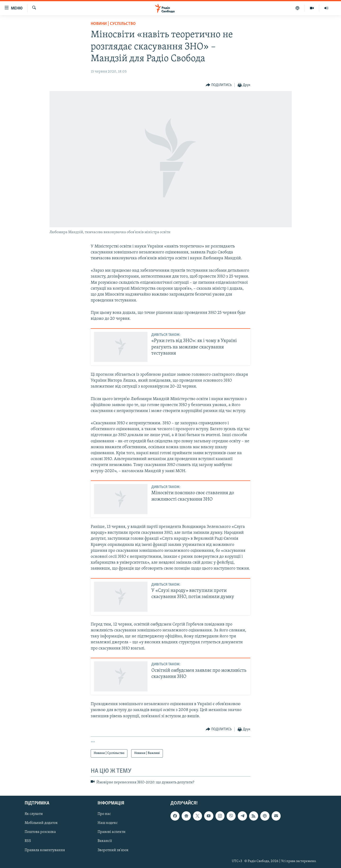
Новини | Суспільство (113, 24)
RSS (28, 841)
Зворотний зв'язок (113, 850)
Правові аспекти (112, 832)
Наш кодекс (108, 823)
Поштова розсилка (40, 832)
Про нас (104, 814)
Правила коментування (45, 850)
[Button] (219, 85)
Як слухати (34, 814)
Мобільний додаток (41, 823)
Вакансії (105, 841)
